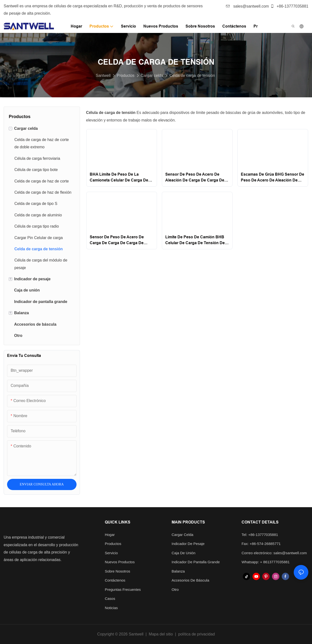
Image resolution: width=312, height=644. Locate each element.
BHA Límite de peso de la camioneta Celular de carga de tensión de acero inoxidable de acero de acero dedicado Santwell (119, 178)
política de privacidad (196, 634)
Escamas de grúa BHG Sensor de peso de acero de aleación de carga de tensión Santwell (273, 178)
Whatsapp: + (252, 562)
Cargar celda (152, 75)
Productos (126, 75)
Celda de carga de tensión (192, 75)
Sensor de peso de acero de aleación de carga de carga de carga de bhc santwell (195, 178)
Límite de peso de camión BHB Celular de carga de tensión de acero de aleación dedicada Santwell (195, 240)
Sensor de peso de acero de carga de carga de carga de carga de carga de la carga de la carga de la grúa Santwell (119, 240)
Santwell (103, 75)
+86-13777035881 (289, 6)
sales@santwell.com (248, 6)
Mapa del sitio (161, 634)
